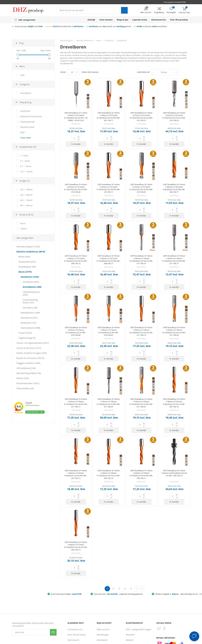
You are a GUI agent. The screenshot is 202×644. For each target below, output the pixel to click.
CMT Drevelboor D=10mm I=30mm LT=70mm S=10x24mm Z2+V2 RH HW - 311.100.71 (174, 248)
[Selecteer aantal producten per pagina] (74, 72)
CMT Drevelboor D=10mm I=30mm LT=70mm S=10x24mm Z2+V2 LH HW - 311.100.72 (141, 248)
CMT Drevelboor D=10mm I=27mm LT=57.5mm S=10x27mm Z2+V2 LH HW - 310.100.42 (76, 183)
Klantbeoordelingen (77, 625)
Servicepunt (73, 601)
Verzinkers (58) (30, 308)
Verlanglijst (102, 625)
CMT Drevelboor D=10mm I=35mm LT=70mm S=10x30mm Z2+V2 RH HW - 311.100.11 (76, 380)
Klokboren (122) (28, 323)
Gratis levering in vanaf (28, 26)
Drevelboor (26, 93)
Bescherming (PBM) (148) (29, 373)
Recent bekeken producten (104, 607)
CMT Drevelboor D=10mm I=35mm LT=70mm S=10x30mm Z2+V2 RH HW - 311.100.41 (141, 380)
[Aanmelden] (31, 593)
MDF (22, 132)
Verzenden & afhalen (136, 606)
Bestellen (130, 595)
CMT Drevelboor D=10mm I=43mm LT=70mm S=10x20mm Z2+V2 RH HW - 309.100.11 (141, 446)
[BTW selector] (176, 2)
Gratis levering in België (66, 555)
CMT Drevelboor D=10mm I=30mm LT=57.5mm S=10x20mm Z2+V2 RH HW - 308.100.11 (109, 248)
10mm (23, 229)
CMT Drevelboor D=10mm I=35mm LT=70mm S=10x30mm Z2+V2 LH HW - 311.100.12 (141, 314)
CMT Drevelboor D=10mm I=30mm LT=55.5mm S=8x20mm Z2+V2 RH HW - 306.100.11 (174, 183)
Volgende (137, 549)
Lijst (188, 72)
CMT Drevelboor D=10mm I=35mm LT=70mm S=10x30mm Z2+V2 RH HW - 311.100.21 (109, 380)
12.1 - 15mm (26, 172)
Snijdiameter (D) (28, 147)
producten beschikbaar (152, 26)
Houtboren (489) (31, 282)
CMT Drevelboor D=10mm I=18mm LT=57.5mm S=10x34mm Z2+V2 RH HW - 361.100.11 (109, 117)
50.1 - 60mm (26, 195)
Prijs (21, 43)
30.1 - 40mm (26, 189)
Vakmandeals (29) (25, 388)
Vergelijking (159, 12)
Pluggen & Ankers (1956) (28, 363)
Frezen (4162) (25, 333)
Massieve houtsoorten (31, 116)
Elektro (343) (23, 378)
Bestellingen (103, 595)
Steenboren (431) (29, 318)
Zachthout (25, 111)
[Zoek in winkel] (89, 10)
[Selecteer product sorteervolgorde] (165, 72)
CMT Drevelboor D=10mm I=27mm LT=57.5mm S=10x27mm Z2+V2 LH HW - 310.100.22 (174, 117)
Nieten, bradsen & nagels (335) (31, 353)
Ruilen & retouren (135, 611)
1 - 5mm (24, 156)
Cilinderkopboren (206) (31, 293)
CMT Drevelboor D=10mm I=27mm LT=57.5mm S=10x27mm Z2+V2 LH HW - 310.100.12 (141, 117)
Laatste (143, 549)
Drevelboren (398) (32, 287)
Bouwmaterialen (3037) (28, 383)
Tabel (183, 72)
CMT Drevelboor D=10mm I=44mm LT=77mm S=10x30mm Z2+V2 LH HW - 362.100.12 (76, 512)
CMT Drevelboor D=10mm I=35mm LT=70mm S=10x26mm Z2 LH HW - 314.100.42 (76, 314)
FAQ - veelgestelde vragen (139, 590)
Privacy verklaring (76, 614)
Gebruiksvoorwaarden (78, 619)
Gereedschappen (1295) (28, 246)
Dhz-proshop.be (66, 41)
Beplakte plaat (27, 127)
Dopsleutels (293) (27, 262)
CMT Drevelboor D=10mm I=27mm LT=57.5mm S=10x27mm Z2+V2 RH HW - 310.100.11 (109, 183)
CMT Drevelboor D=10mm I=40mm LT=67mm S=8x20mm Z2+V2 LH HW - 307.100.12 (174, 380)
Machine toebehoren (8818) (31, 252)
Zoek (124, 10)
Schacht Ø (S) (26, 215)
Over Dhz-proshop (76, 595)
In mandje (80, 138)
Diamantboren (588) (30, 328)
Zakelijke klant (133, 617)
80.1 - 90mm (26, 205)
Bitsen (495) (24, 257)
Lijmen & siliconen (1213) (29, 348)
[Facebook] (164, 589)
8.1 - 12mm (26, 166)
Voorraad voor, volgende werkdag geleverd (118, 555)
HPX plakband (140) (26, 368)
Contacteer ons (75, 590)
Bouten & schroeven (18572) (30, 358)
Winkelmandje (104, 619)
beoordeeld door (68, 26)
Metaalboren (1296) (30, 313)
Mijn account (146, 12)
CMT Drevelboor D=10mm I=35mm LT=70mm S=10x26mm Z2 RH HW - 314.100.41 (109, 314)
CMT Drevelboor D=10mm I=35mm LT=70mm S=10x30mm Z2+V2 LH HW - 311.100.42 (174, 314)
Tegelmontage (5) (27, 338)
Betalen (130, 601)
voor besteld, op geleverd (110, 26)
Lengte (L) (24, 181)
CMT (22, 75)
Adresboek (102, 601)
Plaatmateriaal (27, 122)
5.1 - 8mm (25, 161)
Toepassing (25, 102)
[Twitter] (159, 589)
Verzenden (53, 593)
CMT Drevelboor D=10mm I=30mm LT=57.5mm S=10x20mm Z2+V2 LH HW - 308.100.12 (76, 248)
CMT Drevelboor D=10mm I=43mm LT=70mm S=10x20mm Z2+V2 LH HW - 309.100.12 (109, 446)
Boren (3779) (25, 272)
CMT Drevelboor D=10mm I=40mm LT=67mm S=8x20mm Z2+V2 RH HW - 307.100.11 (76, 446)
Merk (22, 66)
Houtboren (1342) (30, 277)
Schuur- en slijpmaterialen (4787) (33, 343)
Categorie (24, 84)
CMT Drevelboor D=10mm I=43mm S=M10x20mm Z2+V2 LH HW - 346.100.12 (174, 445)
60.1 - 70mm (26, 200)
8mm (23, 223)
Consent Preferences (141, 641)
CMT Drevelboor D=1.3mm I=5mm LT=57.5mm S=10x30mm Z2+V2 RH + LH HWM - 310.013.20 (76, 117)
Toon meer (26, 138)
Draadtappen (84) (27, 267)
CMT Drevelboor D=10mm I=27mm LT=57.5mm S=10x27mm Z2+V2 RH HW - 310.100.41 (141, 183)
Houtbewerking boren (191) (30, 301)
